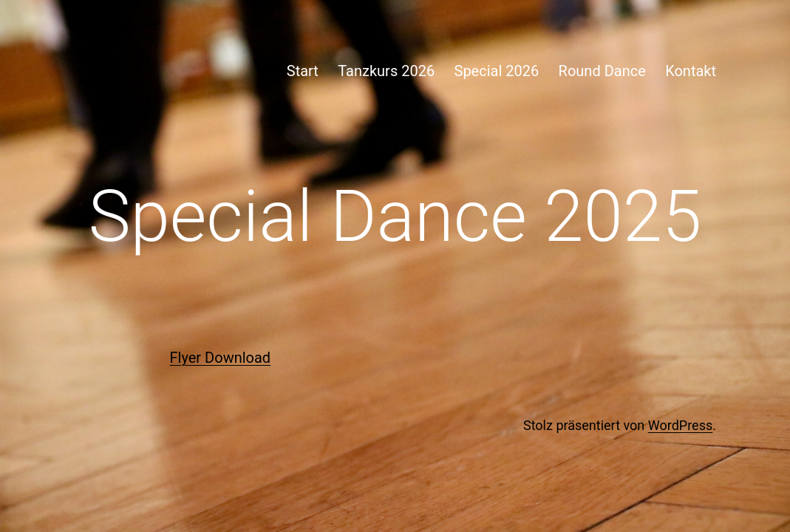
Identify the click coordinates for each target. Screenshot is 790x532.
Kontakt (691, 71)
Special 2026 (497, 71)
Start (303, 71)
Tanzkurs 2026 (386, 71)
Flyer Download (221, 358)
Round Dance (602, 71)
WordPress (680, 425)
